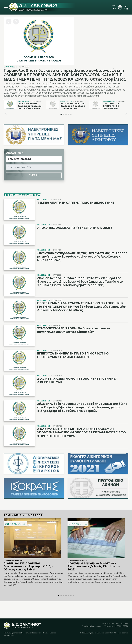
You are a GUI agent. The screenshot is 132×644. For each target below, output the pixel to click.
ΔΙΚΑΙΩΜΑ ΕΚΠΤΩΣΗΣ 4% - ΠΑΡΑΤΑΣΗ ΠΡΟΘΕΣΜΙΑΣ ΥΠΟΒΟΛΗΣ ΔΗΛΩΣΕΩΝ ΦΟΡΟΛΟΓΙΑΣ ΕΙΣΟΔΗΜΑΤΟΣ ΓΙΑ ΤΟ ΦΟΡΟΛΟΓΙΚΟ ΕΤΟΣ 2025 (82, 432)
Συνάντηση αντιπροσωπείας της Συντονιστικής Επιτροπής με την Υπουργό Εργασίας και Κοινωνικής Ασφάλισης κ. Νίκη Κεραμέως (82, 256)
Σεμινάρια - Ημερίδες (14, 560)
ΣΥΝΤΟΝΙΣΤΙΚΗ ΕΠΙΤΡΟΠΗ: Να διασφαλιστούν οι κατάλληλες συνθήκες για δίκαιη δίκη (74, 330)
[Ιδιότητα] (34, 159)
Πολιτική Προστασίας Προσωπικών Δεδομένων (22, 633)
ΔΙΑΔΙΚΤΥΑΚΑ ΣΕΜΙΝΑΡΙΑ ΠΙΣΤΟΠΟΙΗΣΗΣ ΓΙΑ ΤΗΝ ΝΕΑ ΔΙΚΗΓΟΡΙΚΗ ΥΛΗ (77, 380)
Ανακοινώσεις (10, 67)
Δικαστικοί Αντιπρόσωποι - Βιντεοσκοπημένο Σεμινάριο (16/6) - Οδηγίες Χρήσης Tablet (28, 566)
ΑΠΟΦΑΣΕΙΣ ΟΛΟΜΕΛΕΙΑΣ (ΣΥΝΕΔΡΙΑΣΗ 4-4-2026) (75, 228)
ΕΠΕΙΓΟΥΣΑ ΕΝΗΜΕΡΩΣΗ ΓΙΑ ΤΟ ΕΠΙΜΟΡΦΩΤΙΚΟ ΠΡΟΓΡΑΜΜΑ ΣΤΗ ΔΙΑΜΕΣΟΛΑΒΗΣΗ (73, 355)
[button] (16, 22)
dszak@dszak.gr (92, 626)
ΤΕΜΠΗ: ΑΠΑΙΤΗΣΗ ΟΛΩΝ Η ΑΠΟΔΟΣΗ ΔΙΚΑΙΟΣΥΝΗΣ (76, 203)
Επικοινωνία (9, 635)
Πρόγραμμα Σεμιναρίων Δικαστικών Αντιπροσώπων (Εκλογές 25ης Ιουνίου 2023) (94, 566)
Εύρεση (34, 175)
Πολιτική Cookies (49, 633)
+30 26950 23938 (116, 626)
